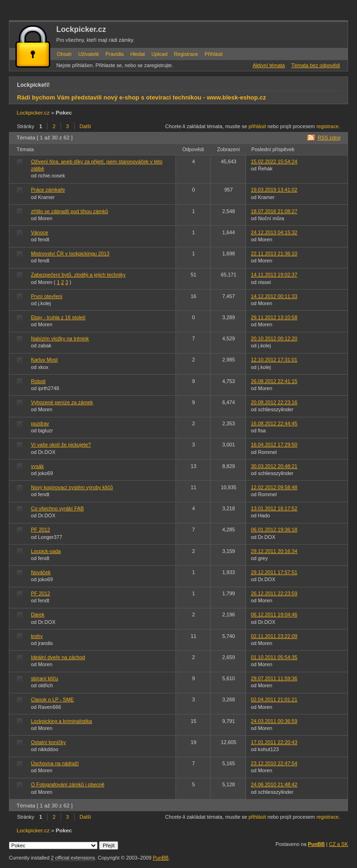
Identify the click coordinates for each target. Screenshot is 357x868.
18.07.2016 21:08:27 (274, 211)
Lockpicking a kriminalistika (61, 721)
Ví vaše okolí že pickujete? (61, 445)
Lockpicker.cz (81, 29)
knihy (37, 636)
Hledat (138, 54)
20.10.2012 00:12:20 (274, 338)
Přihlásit (213, 54)
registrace (327, 126)
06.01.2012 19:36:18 (274, 530)
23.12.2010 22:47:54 (274, 763)
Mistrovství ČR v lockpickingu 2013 (70, 253)
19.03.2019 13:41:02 (274, 190)
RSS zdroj (329, 138)
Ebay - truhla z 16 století (58, 317)
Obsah (64, 54)
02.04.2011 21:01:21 (274, 699)
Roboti (38, 381)
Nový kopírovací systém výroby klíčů (72, 487)
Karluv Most (44, 360)
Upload (160, 54)
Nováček (41, 572)
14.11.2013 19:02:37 (274, 275)
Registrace (186, 54)
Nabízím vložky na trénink (60, 338)
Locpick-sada (46, 551)
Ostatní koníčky (48, 742)
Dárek (38, 615)
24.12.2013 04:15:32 (274, 232)
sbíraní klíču (45, 678)
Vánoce (40, 232)
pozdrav (40, 423)
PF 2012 (41, 530)
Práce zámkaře (48, 190)
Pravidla (115, 54)
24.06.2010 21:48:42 (274, 784)
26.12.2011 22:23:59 (274, 593)
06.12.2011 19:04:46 (274, 615)
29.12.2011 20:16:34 (274, 551)
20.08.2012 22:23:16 (274, 402)
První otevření (47, 296)
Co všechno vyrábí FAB (57, 508)
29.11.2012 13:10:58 (274, 317)
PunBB (316, 844)
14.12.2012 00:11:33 (274, 296)
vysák (38, 466)
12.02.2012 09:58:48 (274, 487)
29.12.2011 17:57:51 (274, 572)
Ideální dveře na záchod (58, 657)
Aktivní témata (269, 65)
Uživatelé (89, 54)
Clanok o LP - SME (53, 699)
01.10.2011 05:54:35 (274, 657)
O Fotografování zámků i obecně (68, 784)
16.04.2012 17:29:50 (274, 445)
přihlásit (257, 126)
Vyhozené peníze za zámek (62, 402)
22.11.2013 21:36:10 (274, 253)
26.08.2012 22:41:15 (274, 381)
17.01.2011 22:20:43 (274, 742)
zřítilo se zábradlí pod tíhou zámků (69, 211)
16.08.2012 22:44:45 (274, 423)
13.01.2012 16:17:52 (274, 508)
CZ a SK (338, 844)
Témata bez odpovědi (316, 65)
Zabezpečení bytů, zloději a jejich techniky (78, 275)
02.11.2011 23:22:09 (274, 636)
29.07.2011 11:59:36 (274, 678)
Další (85, 126)
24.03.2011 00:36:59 (274, 721)
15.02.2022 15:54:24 (274, 161)
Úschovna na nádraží (55, 763)
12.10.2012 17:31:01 (274, 360)
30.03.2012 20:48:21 (274, 466)
